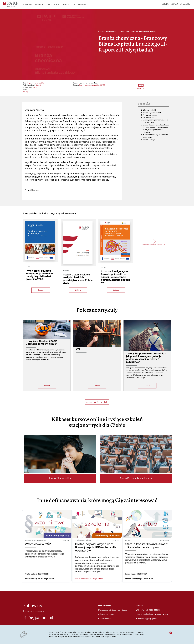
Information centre (106, 614)
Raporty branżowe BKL (36, 83)
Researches (40, 5)
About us (165, 4)
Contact (175, 4)
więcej (25, 92)
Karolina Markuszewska (128, 31)
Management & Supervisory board (113, 610)
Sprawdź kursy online (60, 478)
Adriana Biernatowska (148, 31)
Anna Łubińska (112, 31)
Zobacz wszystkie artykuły (97, 402)
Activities (27, 5)
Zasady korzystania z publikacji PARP (92, 85)
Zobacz (41, 290)
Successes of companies (75, 5)
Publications (54, 5)
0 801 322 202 (155, 610)
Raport (38, 85)
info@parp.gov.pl (149, 619)
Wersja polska (185, 4)
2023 (35, 87)
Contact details (104, 619)
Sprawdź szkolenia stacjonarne (136, 478)
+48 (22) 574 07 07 (162, 614)
